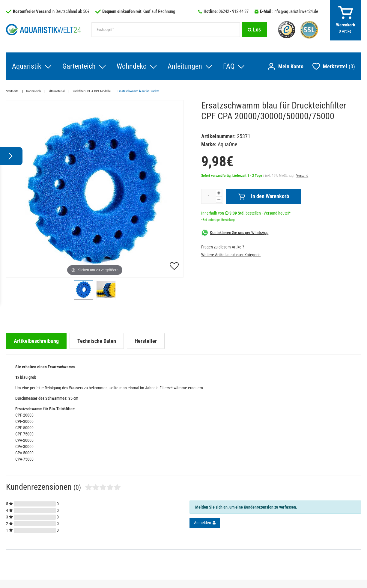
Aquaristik (27, 66)
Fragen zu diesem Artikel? (223, 247)
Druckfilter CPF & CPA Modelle (91, 91)
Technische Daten (97, 341)
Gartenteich (79, 66)
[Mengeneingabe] (209, 196)
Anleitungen (185, 66)
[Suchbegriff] (166, 30)
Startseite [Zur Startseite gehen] (13, 91)
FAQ (229, 66)
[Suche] (254, 30)
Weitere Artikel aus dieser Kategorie (231, 255)
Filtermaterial (56, 91)
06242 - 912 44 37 (234, 11)
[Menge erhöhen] (219, 193)
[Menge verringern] (219, 199)
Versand (302, 176)
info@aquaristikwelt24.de (296, 11)
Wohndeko (132, 66)
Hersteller (146, 341)
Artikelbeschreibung (36, 341)
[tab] (36, 341)
